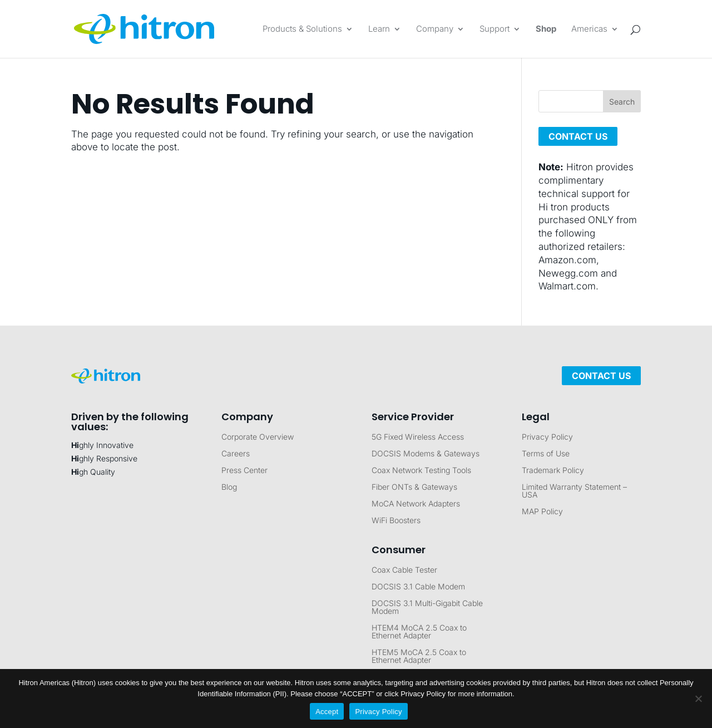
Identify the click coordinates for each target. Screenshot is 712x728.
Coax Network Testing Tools (421, 471)
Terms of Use (546, 454)
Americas (589, 29)
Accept (327, 712)
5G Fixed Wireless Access (418, 437)
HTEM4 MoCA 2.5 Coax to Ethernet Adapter (419, 632)
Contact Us (601, 376)
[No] (698, 699)
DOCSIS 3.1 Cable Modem (418, 587)
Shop (546, 29)
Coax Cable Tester (404, 570)
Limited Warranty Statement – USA (574, 491)
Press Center (244, 471)
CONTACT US (578, 136)
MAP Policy (542, 512)
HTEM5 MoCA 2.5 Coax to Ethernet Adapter (419, 656)
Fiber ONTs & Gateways (414, 487)
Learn (379, 29)
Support (495, 29)
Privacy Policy (547, 437)
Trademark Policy (553, 471)
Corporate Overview (258, 437)
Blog (229, 487)
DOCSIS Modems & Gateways (426, 454)
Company (435, 29)
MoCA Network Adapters (416, 504)
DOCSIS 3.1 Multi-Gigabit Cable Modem (427, 608)
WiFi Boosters (396, 521)
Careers (236, 454)
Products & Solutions (302, 29)
